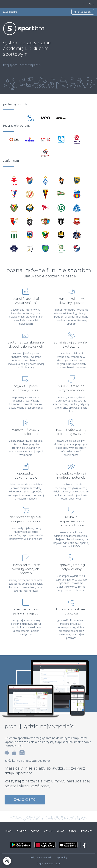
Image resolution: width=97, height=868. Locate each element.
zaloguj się (82, 12)
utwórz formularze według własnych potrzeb (26, 569)
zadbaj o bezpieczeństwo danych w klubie (71, 521)
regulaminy (62, 857)
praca (73, 831)
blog (8, 831)
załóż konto (25, 800)
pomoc (35, 831)
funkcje (21, 831)
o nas (61, 831)
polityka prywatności (40, 857)
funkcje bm (69, 270)
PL (90, 4)
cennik (48, 831)
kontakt (86, 831)
